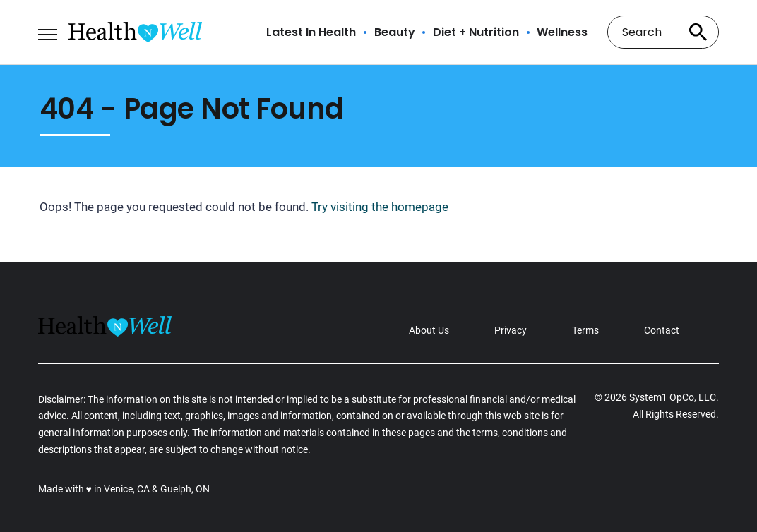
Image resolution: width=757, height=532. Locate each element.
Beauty (395, 32)
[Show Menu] (48, 31)
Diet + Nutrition (476, 32)
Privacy (511, 330)
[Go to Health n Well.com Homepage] (135, 32)
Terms (585, 330)
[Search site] (698, 32)
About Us (429, 330)
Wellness (562, 32)
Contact (662, 330)
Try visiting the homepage (380, 207)
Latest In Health (311, 32)
